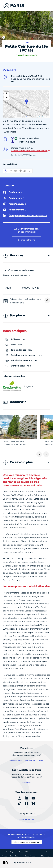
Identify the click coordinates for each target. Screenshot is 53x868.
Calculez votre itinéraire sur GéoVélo (29, 151)
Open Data (14, 856)
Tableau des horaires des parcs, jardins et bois (26, 301)
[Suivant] (46, 454)
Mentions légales (9, 852)
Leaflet (28, 117)
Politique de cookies (30, 856)
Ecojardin (18, 386)
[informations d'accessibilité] (18, 171)
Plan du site (46, 856)
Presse (4, 856)
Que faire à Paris (23, 862)
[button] (26, 102)
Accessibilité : (35, 852)
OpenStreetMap (40, 117)
